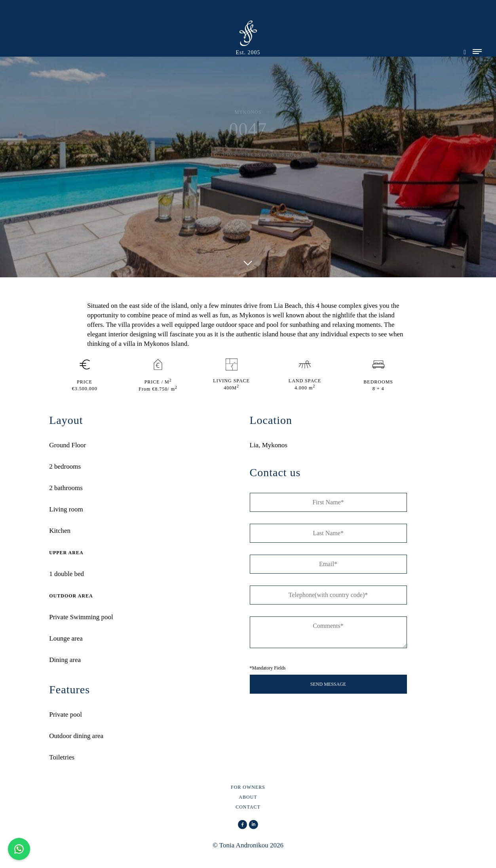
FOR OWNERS (248, 787)
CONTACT (248, 807)
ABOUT (248, 797)
